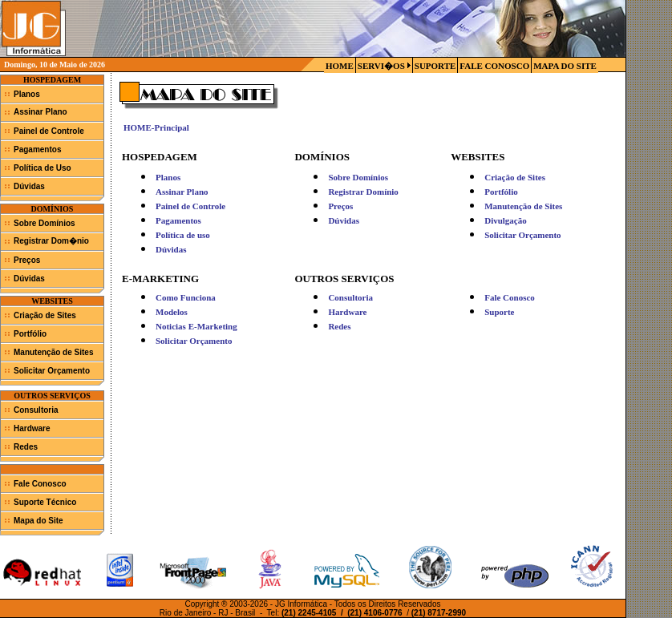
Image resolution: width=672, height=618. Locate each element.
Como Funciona (186, 297)
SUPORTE (435, 66)
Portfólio (30, 334)
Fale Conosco (40, 484)
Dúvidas (29, 186)
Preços (27, 260)
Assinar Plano (40, 112)
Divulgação (506, 220)
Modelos (172, 312)
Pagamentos (37, 149)
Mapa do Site (38, 521)
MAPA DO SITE (565, 66)
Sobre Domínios (45, 223)
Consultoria (36, 410)
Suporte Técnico (45, 502)
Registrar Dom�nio (51, 241)
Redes (26, 447)
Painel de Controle (49, 131)
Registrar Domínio (363, 192)
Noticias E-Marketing (196, 326)
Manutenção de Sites (53, 352)
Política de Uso (43, 168)
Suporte (499, 312)
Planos (27, 94)
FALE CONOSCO (494, 66)
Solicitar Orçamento (52, 371)
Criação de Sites (45, 315)
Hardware (32, 428)
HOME (340, 66)
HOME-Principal (156, 127)
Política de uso (183, 235)
